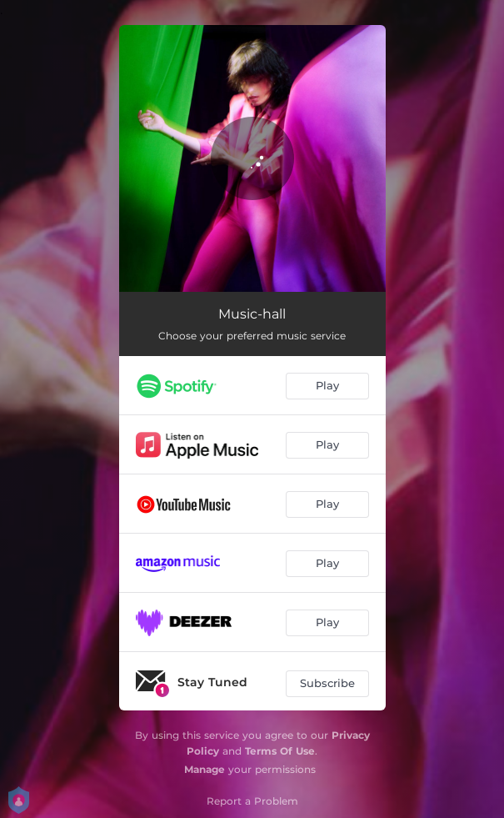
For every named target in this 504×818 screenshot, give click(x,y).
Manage (205, 769)
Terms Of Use (280, 751)
